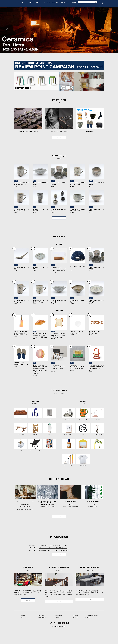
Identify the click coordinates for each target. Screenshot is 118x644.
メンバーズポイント (43, 631)
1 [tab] (57, 67)
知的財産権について (43, 633)
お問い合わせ (75, 633)
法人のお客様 (67, 16)
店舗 (59, 16)
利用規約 (23, 631)
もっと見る (59, 149)
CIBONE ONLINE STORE (59, 11)
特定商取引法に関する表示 (92, 631)
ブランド (38, 16)
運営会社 (88, 633)
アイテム (30, 16)
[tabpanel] (59, 41)
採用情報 (88, 16)
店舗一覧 (28, 615)
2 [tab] (59, 67)
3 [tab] (61, 67)
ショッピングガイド (60, 631)
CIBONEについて (78, 16)
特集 (45, 16)
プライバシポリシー (26, 633)
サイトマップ (75, 631)
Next (110, 41)
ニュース (52, 16)
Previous (8, 41)
